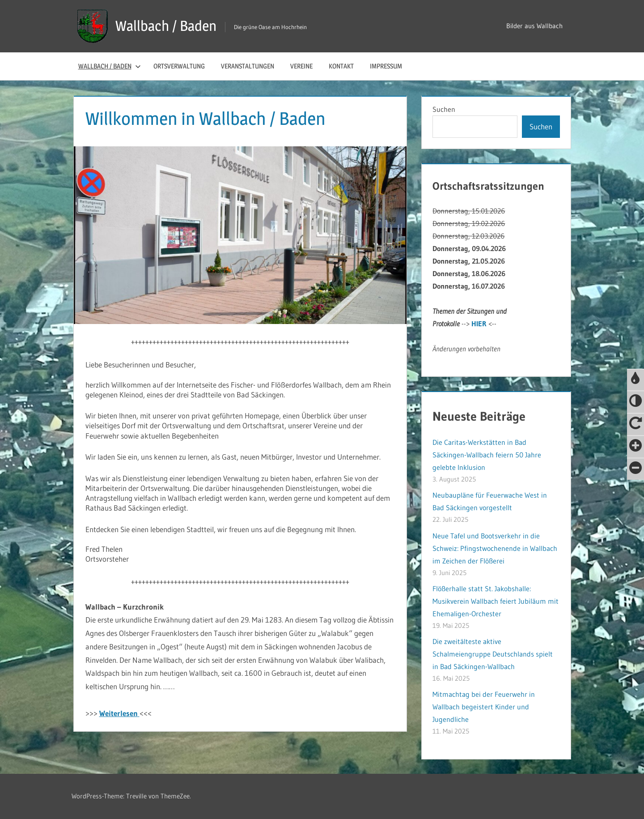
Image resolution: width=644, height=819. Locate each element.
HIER (479, 324)
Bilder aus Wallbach (534, 26)
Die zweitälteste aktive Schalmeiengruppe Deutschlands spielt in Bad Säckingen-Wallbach (493, 654)
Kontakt (341, 66)
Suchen (444, 109)
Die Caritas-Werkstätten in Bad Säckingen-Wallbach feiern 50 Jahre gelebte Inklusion (487, 455)
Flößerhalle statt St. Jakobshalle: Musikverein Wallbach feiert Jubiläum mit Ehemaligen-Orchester (496, 601)
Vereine (301, 66)
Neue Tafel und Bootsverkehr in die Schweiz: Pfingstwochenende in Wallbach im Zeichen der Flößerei (495, 548)
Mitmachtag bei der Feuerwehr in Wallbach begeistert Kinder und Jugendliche (484, 707)
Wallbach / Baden (166, 26)
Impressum (386, 66)
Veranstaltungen (248, 66)
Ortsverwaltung (179, 66)
